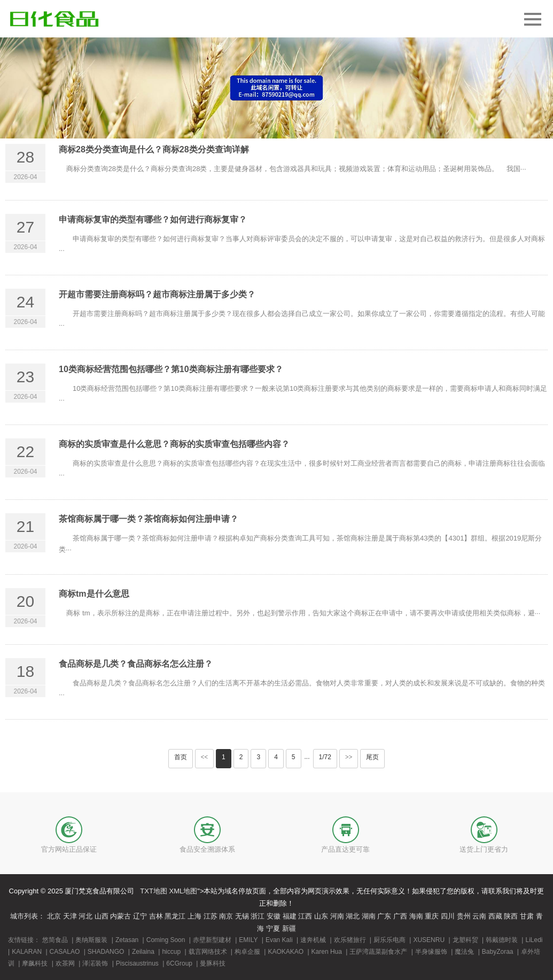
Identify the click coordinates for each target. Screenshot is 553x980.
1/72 (325, 757)
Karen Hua (327, 952)
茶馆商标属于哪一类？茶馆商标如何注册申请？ (149, 519)
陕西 (511, 916)
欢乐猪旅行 (350, 940)
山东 (321, 916)
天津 (70, 916)
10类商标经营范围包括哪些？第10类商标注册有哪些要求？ (171, 369)
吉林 (156, 916)
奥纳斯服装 (91, 940)
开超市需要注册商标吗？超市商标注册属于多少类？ (157, 294)
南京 (226, 916)
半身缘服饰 (431, 952)
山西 (102, 916)
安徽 (274, 916)
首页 (181, 757)
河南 (337, 916)
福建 (290, 916)
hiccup (171, 952)
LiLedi (534, 940)
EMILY (248, 940)
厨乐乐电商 (390, 940)
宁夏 (273, 928)
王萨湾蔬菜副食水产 (378, 952)
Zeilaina (143, 952)
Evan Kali (279, 940)
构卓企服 (247, 952)
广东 (384, 916)
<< (205, 757)
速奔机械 (313, 940)
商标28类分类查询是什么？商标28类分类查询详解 (154, 149)
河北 (85, 916)
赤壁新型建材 (212, 940)
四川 (448, 916)
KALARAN (27, 952)
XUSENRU (429, 940)
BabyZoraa (498, 952)
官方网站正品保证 (69, 849)
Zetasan (127, 940)
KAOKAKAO (286, 952)
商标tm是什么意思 (94, 594)
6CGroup (179, 963)
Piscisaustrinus (137, 963)
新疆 (289, 928)
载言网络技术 (208, 952)
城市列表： (28, 916)
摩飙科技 (35, 963)
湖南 (369, 916)
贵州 (464, 916)
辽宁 (140, 916)
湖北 (353, 916)
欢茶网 (65, 963)
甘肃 (527, 916)
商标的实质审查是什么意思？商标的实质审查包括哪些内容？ (174, 444)
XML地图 (184, 891)
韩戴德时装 (502, 940)
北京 (54, 916)
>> (349, 757)
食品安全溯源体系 (207, 849)
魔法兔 (464, 952)
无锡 (242, 916)
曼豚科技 (213, 963)
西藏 (495, 916)
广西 (400, 916)
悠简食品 (55, 940)
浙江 (258, 916)
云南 (479, 916)
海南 (416, 916)
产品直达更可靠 (345, 849)
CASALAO (65, 952)
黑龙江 (175, 916)
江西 (305, 916)
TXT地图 (154, 891)
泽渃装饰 (95, 963)
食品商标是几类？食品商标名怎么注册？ (136, 664)
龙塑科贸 (465, 940)
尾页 (372, 757)
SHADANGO (106, 952)
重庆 (432, 916)
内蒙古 (120, 916)
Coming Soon (166, 940)
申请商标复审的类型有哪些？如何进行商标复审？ (153, 219)
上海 (194, 916)
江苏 (211, 916)
